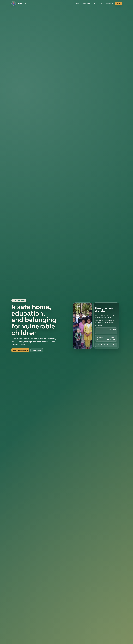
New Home (110, 3)
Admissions (86, 3)
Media (101, 3)
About (95, 3)
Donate (118, 3)
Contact (77, 3)
